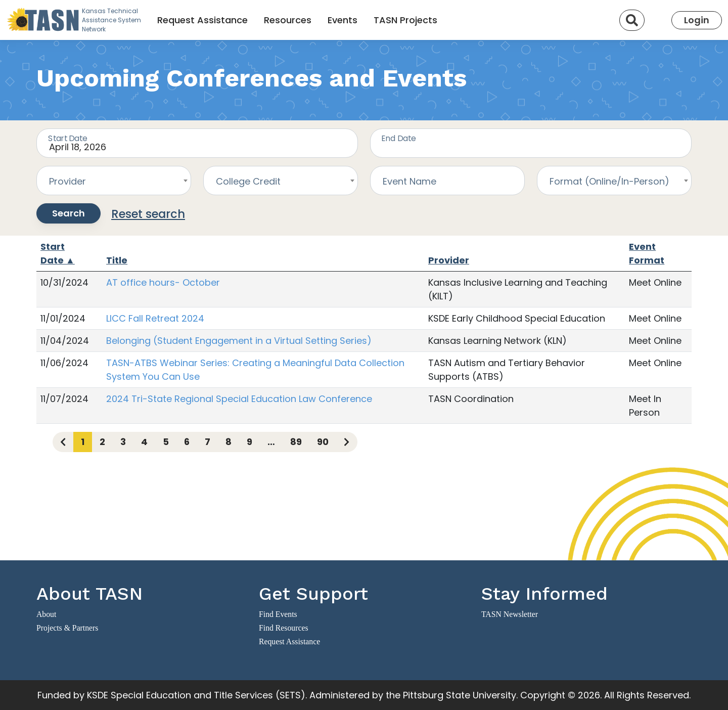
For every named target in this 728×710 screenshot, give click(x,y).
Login (697, 20)
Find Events (278, 614)
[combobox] (114, 181)
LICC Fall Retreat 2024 (155, 318)
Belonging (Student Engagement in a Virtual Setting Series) (239, 341)
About (46, 614)
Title (117, 260)
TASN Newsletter (510, 614)
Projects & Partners (67, 628)
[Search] (632, 20)
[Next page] (347, 442)
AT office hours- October (163, 282)
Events (343, 20)
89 (296, 442)
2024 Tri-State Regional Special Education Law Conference (239, 399)
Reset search (148, 214)
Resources (288, 20)
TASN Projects (405, 20)
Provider (449, 260)
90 (323, 442)
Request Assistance (202, 20)
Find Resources (284, 628)
